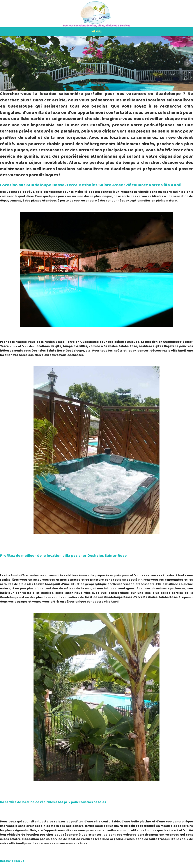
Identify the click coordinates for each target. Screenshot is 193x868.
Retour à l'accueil (13, 861)
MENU (96, 32)
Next (187, 64)
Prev (6, 64)
